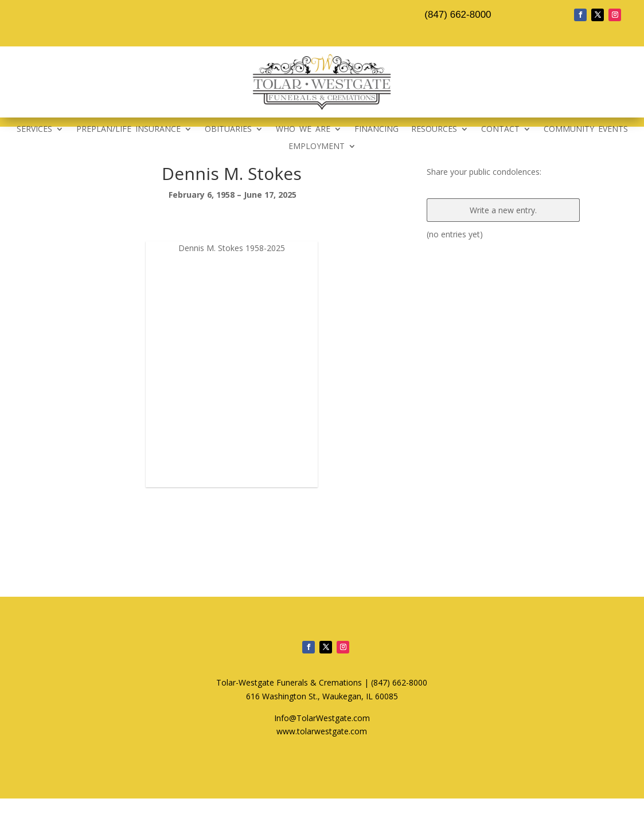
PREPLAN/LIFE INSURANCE (128, 130)
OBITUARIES (228, 130)
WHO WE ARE (303, 130)
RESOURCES (434, 130)
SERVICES (34, 130)
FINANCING (376, 130)
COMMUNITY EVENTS (586, 130)
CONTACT (500, 130)
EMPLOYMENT (317, 147)
